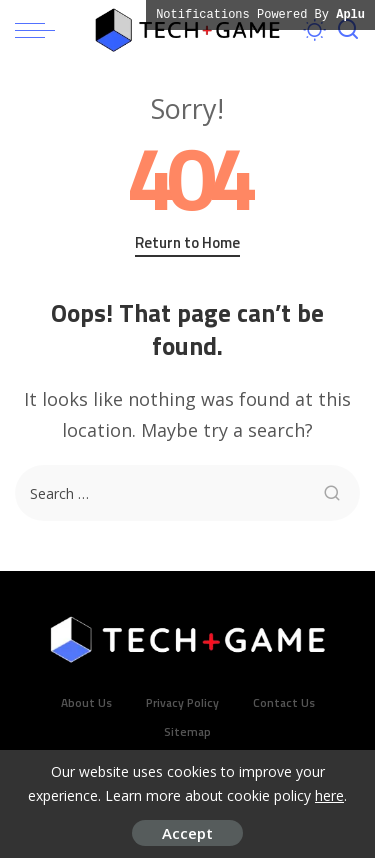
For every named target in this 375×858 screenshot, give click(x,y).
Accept (187, 833)
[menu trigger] (40, 30)
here (329, 795)
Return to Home (187, 243)
